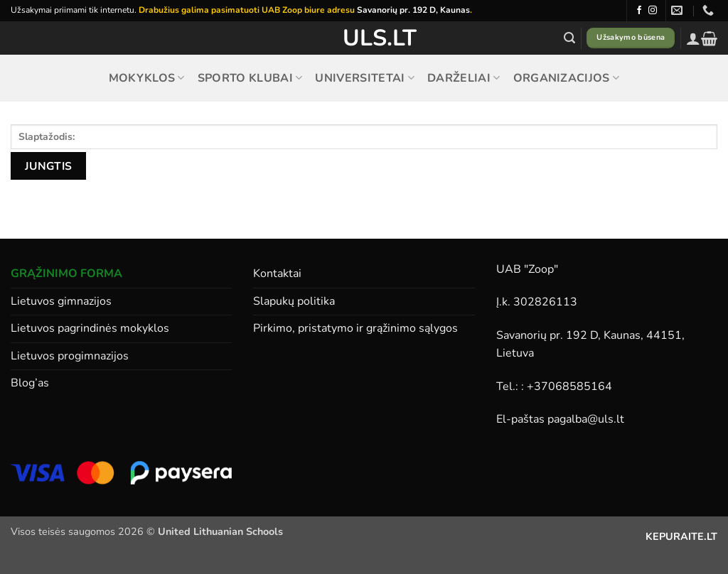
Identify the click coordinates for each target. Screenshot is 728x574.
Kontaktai (277, 274)
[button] (569, 38)
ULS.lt (364, 38)
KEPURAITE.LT (681, 536)
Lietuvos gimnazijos (61, 301)
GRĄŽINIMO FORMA (66, 274)
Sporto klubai (250, 78)
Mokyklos (147, 78)
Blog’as (30, 383)
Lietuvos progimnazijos (70, 356)
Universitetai (365, 78)
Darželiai (464, 78)
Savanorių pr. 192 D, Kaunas (413, 10)
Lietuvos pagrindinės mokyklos (90, 328)
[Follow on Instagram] (653, 11)
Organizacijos (567, 78)
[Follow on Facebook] (639, 11)
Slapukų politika (294, 301)
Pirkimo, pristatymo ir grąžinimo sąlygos (355, 328)
